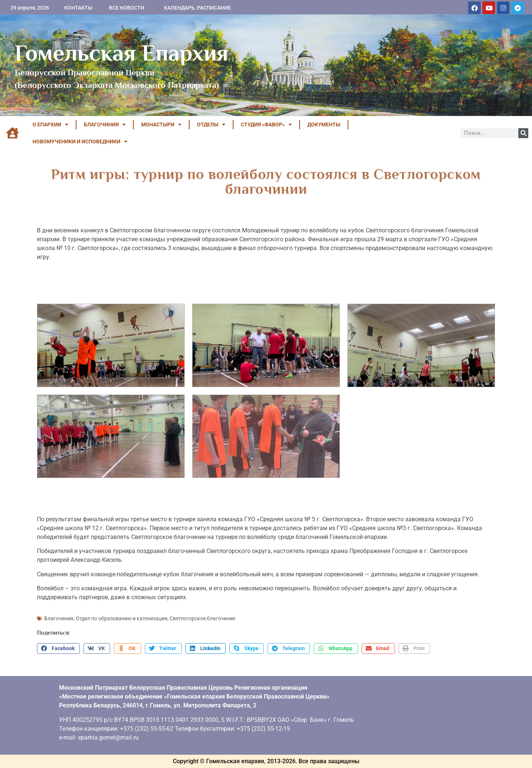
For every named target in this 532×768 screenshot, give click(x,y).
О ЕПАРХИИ (50, 124)
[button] (58, 649)
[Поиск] (523, 133)
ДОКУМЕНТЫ (324, 124)
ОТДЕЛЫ (211, 124)
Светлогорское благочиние (202, 618)
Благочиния (59, 618)
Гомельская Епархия (122, 53)
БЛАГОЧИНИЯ (105, 124)
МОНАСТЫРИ (161, 124)
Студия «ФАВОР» (266, 124)
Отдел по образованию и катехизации (122, 618)
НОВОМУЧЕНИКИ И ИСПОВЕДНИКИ (80, 141)
